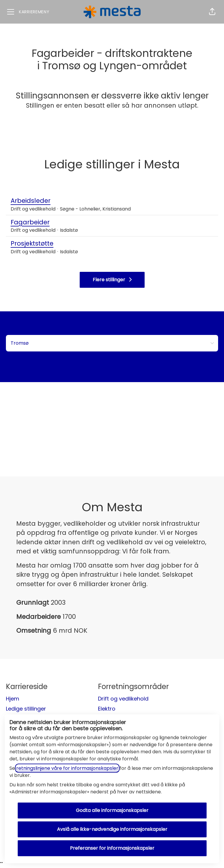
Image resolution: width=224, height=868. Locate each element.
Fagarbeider (44, 222)
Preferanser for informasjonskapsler (112, 848)
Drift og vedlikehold (123, 699)
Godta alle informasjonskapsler (112, 810)
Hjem (13, 699)
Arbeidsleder (71, 201)
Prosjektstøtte (44, 244)
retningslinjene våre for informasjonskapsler (67, 768)
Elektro (107, 709)
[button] (212, 12)
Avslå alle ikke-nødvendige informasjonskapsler (112, 829)
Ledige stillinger (26, 709)
